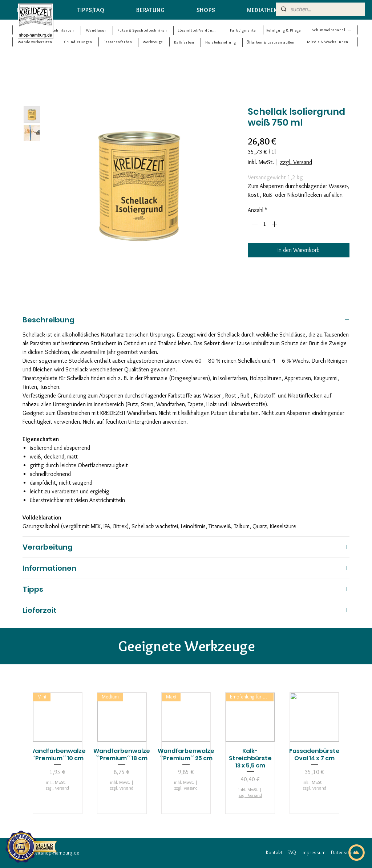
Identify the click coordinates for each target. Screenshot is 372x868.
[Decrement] (254, 224)
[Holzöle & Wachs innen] (327, 42)
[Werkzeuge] (153, 42)
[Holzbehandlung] (221, 42)
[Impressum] (314, 853)
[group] (186, 753)
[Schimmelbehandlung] (332, 30)
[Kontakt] (274, 853)
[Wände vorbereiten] (36, 42)
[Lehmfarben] (64, 30)
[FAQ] (292, 853)
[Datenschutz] (344, 853)
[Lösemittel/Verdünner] (198, 30)
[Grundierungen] (79, 42)
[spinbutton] (264, 224)
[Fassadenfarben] (118, 42)
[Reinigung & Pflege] (284, 30)
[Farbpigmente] (243, 30)
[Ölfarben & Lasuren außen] (271, 42)
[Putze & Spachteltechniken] (143, 30)
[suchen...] (320, 9)
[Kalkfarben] (185, 42)
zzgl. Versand (296, 162)
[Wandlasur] (97, 30)
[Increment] (275, 224)
